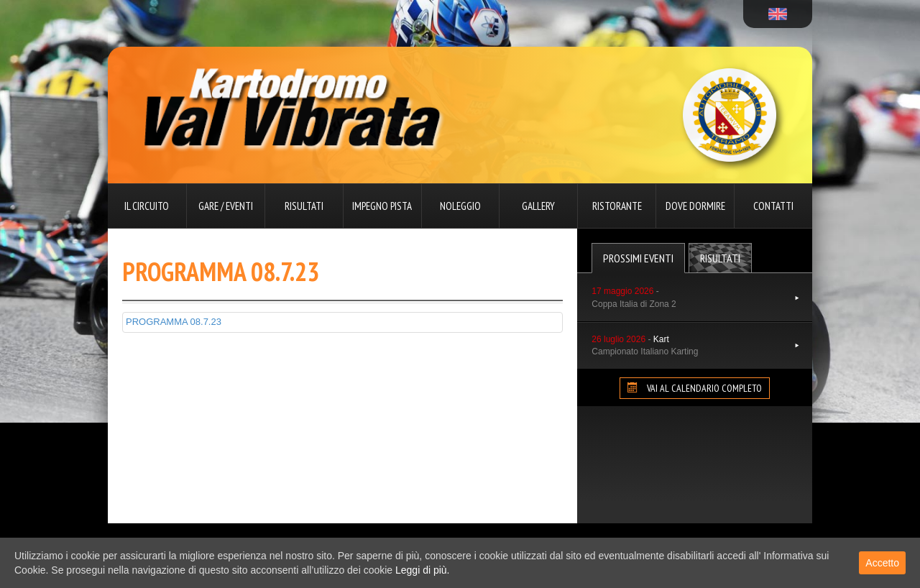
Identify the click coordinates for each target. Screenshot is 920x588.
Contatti (773, 206)
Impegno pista (382, 206)
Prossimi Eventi (638, 258)
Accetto (882, 563)
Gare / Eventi (226, 206)
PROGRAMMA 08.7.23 (174, 322)
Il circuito (147, 206)
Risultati (304, 206)
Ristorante (617, 206)
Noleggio (460, 206)
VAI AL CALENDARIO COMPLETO (695, 388)
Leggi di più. (423, 570)
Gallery (538, 206)
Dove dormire (695, 206)
